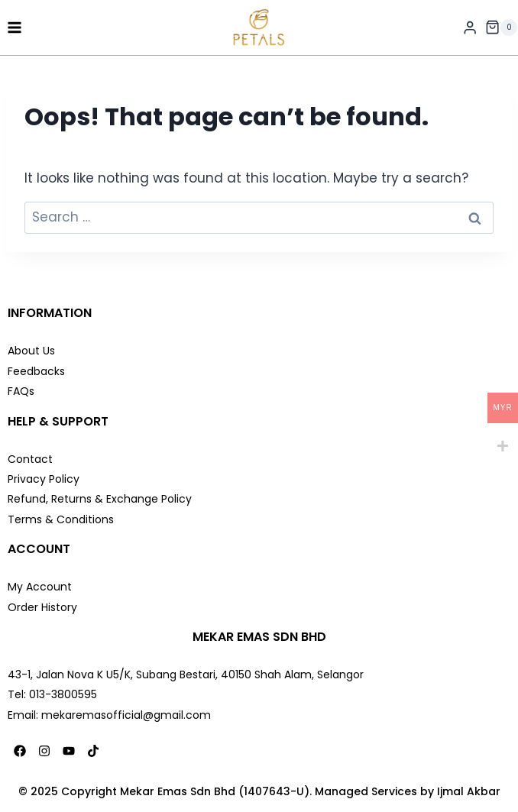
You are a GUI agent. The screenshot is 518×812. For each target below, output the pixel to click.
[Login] (470, 28)
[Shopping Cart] (501, 27)
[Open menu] (15, 27)
